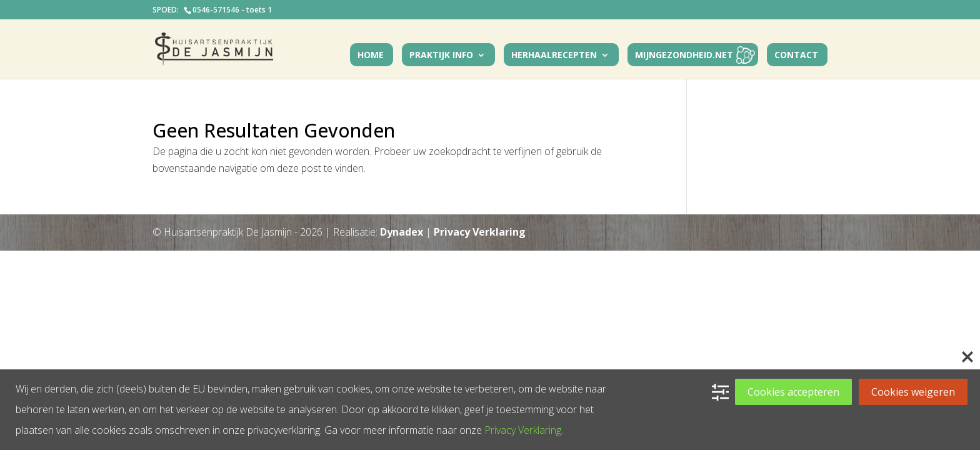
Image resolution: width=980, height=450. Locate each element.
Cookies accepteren (793, 392)
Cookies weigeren (913, 392)
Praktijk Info (441, 56)
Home (371, 56)
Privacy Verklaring (480, 232)
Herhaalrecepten (554, 56)
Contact (796, 56)
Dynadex (402, 232)
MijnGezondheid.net (684, 56)
